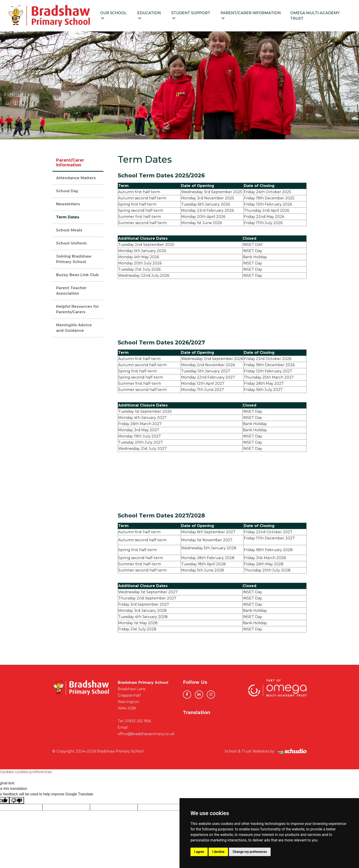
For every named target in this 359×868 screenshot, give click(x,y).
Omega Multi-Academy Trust (317, 16)
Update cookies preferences (26, 773)
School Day (67, 192)
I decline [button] (218, 852)
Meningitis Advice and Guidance (74, 328)
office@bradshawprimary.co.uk (146, 735)
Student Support (195, 16)
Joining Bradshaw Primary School (74, 260)
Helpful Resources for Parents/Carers (78, 310)
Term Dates (68, 218)
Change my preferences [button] (250, 852)
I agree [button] (199, 852)
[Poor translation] (17, 801)
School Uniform (71, 244)
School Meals (69, 231)
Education (154, 16)
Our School (120, 16)
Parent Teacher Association (71, 291)
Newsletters (68, 205)
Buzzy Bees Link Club (77, 276)
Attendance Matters (76, 179)
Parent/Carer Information (254, 16)
